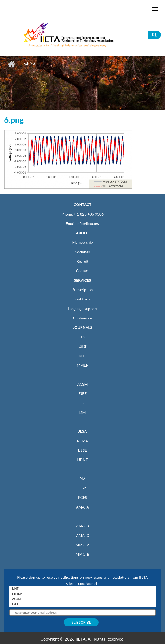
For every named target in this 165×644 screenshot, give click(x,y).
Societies (83, 252)
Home (11, 64)
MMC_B (83, 554)
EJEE (82, 393)
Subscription (82, 290)
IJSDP (82, 346)
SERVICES (82, 280)
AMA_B (82, 526)
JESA (83, 431)
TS (82, 337)
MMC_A (82, 545)
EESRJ (82, 488)
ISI (82, 403)
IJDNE (82, 460)
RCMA (83, 441)
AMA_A (82, 507)
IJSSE (82, 450)
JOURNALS (82, 327)
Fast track (82, 299)
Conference (83, 318)
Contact (83, 271)
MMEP (83, 365)
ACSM (82, 384)
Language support (82, 309)
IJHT (83, 356)
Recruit (82, 261)
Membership (82, 242)
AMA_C (82, 535)
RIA (82, 479)
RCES (82, 497)
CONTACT (82, 204)
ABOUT (82, 233)
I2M (82, 413)
